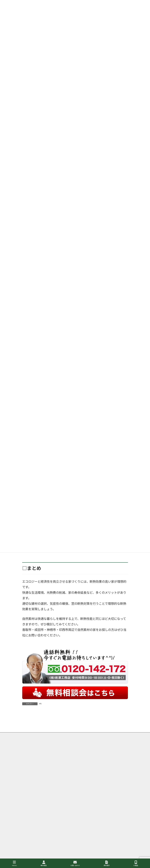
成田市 (120, 789)
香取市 (81, 789)
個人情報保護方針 (32, 762)
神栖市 (81, 815)
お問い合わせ (75, 863)
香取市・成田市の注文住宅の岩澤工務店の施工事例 (103, 760)
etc (40, 703)
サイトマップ (65, 762)
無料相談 (44, 863)
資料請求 (107, 863)
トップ (28, 758)
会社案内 (49, 762)
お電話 (136, 863)
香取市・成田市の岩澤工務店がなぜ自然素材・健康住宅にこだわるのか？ (67, 758)
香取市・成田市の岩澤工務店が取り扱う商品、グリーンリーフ (51, 760)
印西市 (103, 803)
